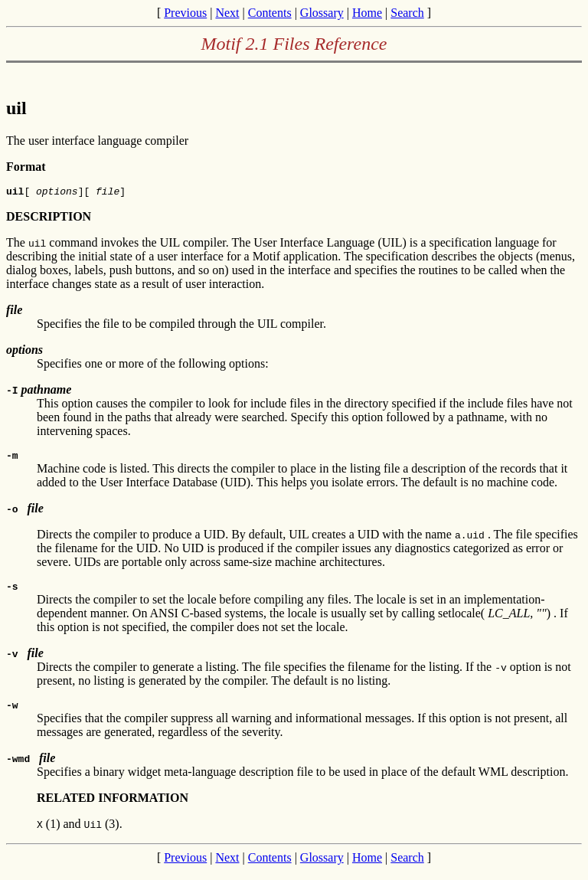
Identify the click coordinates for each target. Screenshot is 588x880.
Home (367, 13)
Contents (270, 13)
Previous (185, 13)
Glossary (322, 13)
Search (407, 13)
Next (227, 13)
